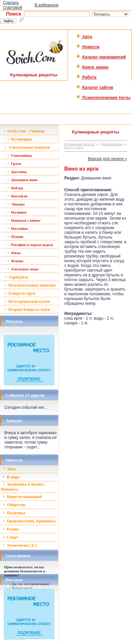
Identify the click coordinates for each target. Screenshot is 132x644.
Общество (14, 505)
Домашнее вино (22, 180)
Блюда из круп (20, 293)
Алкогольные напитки (27, 147)
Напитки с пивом (24, 220)
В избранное (46, 5)
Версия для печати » (107, 159)
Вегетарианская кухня (27, 301)
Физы (14, 253)
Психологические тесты (103, 98)
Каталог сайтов (95, 88)
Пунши (15, 237)
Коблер (15, 188)
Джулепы (17, 172)
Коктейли (17, 196)
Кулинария (19, 139)
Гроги (14, 164)
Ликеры (16, 204)
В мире (11, 477)
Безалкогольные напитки (30, 285)
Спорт (10, 537)
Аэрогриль (16, 277)
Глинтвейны (20, 155)
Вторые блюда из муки (27, 309)
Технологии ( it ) (20, 545)
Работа (86, 77)
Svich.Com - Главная (24, 131)
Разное (11, 529)
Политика (14, 513)
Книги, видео (92, 67)
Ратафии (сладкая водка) (30, 245)
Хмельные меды (23, 269)
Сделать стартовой (13, 5)
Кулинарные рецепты (80, 144)
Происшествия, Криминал (29, 521)
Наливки (17, 212)
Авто (84, 37)
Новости (88, 47)
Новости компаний (22, 497)
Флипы (15, 261)
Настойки (17, 228)
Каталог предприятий (101, 57)
